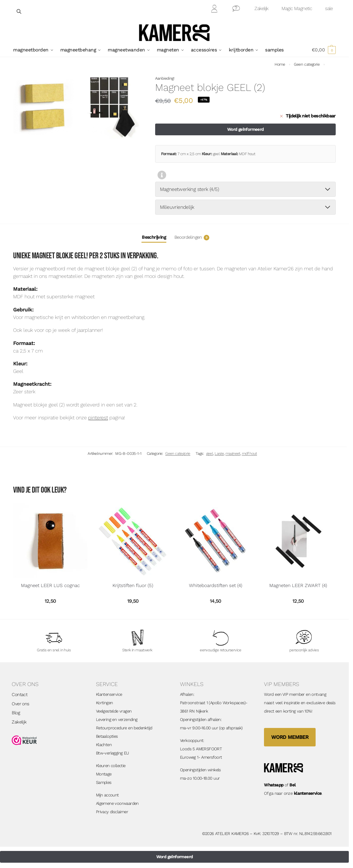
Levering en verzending (117, 720)
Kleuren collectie (111, 766)
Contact (236, 10)
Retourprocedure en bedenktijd (124, 728)
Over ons (20, 704)
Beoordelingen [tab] (192, 237)
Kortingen (105, 703)
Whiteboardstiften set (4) (216, 585)
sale (329, 8)
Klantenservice (109, 694)
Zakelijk (261, 8)
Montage (104, 774)
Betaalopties (107, 736)
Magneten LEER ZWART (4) (298, 585)
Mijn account (107, 795)
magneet (233, 453)
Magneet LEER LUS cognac (50, 585)
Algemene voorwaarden (117, 803)
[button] (324, 50)
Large (219, 453)
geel (210, 453)
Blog (16, 713)
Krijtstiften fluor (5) (133, 585)
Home (280, 64)
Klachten (104, 745)
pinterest (98, 418)
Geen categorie (307, 64)
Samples (104, 782)
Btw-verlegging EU (112, 753)
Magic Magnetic (297, 8)
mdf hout (249, 453)
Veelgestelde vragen (114, 711)
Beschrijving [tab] (154, 237)
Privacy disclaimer (112, 812)
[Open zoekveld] (19, 11)
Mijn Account (215, 10)
